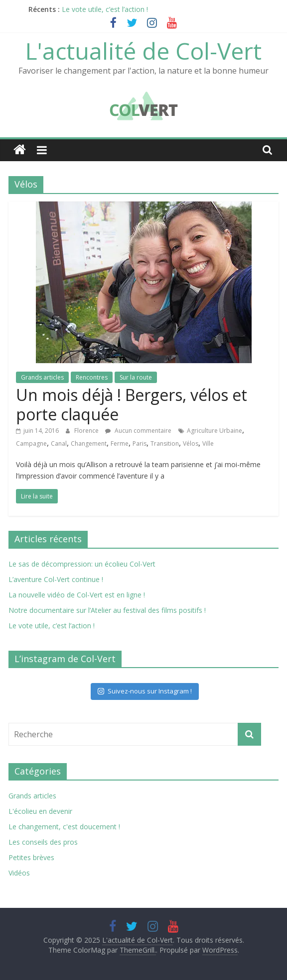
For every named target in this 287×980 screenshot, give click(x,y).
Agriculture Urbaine (215, 431)
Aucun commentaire (138, 431)
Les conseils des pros (43, 842)
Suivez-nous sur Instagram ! (145, 691)
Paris (140, 443)
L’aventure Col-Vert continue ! (56, 579)
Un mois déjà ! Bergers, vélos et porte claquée (132, 404)
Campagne (31, 443)
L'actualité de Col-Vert (143, 51)
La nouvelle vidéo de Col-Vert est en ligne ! (77, 595)
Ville (208, 443)
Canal (59, 443)
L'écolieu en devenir (40, 811)
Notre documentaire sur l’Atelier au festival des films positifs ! (107, 610)
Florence (87, 431)
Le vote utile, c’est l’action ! (105, 9)
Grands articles (42, 377)
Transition (165, 443)
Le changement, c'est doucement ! (64, 827)
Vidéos (19, 873)
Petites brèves (31, 857)
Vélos (191, 443)
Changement (89, 443)
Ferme (120, 443)
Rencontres (92, 377)
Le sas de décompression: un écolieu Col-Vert (82, 564)
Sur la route (136, 377)
